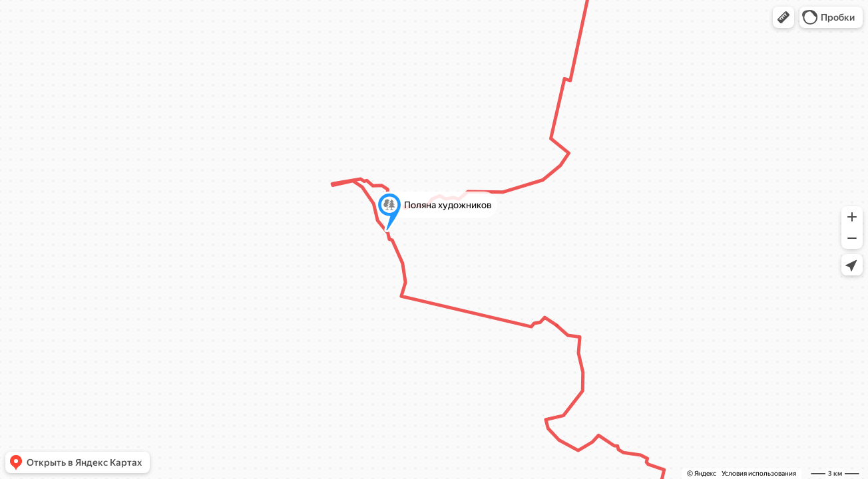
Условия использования (759, 473)
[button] (783, 17)
